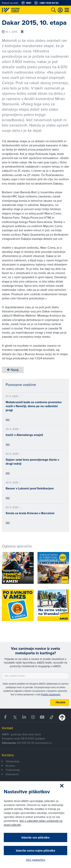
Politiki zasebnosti (51, 694)
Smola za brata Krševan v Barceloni (30, 513)
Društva (10, 766)
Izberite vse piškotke (35, 837)
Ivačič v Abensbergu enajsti (24, 435)
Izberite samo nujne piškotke (36, 851)
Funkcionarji (13, 770)
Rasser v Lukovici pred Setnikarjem (30, 488)
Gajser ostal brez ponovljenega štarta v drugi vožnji (32, 462)
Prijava (60, 702)
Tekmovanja (12, 761)
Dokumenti (12, 774)
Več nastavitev (36, 860)
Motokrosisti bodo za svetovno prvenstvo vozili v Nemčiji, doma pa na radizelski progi (34, 406)
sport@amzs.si (43, 743)
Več (8, 419)
